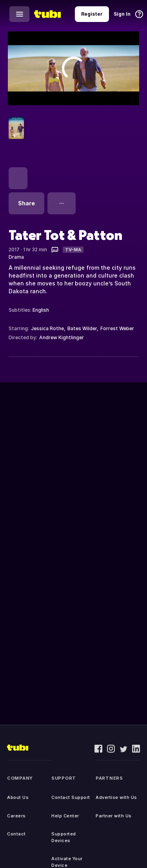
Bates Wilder (82, 328)
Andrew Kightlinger (62, 337)
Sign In (122, 14)
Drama (16, 257)
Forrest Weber (117, 328)
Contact (16, 834)
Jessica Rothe (47, 328)
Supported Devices (64, 837)
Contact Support (71, 797)
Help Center (65, 816)
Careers (16, 816)
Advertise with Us (116, 797)
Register (92, 14)
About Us (18, 797)
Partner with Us (114, 816)
